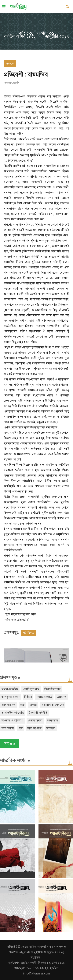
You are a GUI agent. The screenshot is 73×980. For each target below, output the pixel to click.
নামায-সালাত (44, 697)
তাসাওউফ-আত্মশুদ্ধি (13, 713)
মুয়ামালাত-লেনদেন (53, 705)
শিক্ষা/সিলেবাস (53, 689)
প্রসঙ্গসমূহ (10, 677)
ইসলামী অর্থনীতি (38, 713)
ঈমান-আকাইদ (10, 689)
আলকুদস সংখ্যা (10, 697)
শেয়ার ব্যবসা (35, 721)
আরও (9, 744)
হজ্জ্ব (22, 705)
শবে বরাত (53, 721)
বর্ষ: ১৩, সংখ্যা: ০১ (36, 33)
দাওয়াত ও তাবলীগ (12, 721)
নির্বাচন (28, 697)
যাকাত (33, 705)
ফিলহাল (10, 63)
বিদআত (51, 728)
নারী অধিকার (35, 728)
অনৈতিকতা (29, 633)
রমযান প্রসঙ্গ (8, 705)
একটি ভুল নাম (31, 689)
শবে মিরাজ (8, 728)
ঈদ (21, 728)
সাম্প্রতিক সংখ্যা (15, 760)
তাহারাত (62, 697)
